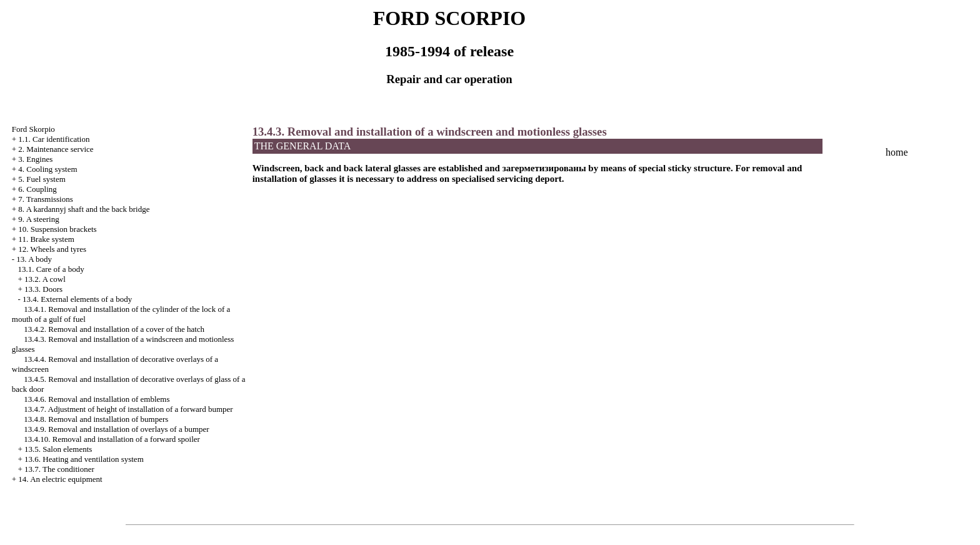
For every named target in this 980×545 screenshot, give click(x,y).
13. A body (34, 259)
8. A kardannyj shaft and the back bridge (84, 209)
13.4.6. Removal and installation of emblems (97, 399)
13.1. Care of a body (51, 269)
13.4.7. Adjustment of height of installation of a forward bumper (128, 409)
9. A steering (38, 219)
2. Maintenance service (56, 149)
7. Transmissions (45, 199)
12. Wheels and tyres (52, 249)
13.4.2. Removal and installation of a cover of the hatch (114, 329)
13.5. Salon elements (58, 449)
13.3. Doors (43, 289)
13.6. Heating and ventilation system (84, 459)
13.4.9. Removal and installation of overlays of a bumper (116, 429)
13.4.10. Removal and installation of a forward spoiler (112, 439)
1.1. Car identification (54, 139)
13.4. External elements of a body (77, 299)
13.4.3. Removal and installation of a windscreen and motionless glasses (430, 132)
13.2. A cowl (45, 279)
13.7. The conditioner (59, 469)
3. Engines (35, 159)
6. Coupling (37, 189)
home (897, 152)
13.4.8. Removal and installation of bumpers (96, 419)
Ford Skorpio (33, 129)
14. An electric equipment (60, 479)
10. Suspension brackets (57, 229)
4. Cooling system (47, 169)
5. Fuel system (42, 179)
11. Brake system (46, 239)
